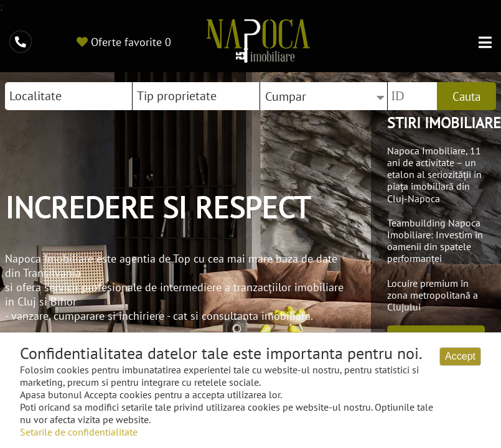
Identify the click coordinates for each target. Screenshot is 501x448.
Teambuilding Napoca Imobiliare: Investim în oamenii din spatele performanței (435, 241)
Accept (460, 356)
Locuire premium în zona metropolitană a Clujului (433, 295)
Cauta (466, 96)
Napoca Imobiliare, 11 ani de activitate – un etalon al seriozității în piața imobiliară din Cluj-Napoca (434, 175)
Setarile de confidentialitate (79, 432)
